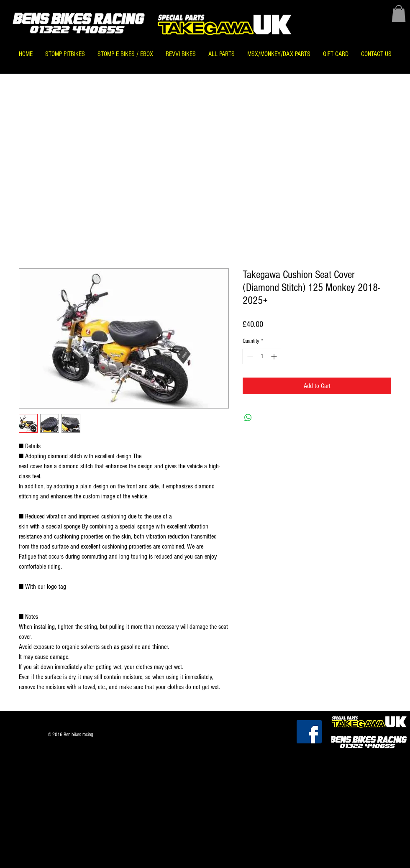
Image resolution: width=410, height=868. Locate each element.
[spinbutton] (262, 356)
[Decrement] (249, 356)
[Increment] (275, 356)
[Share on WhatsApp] (248, 418)
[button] (399, 14)
